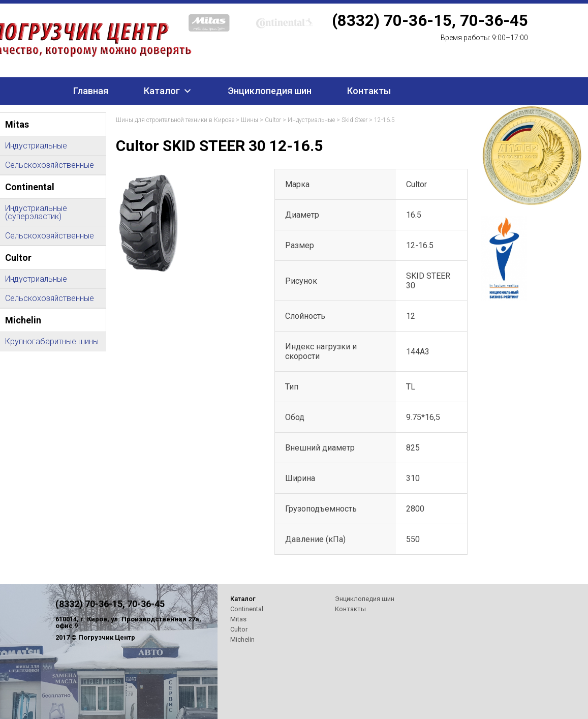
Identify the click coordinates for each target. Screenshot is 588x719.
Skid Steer (354, 120)
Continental (247, 609)
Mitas (238, 619)
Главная (91, 91)
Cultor (273, 120)
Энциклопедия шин (270, 91)
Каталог (162, 91)
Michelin (242, 639)
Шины (250, 120)
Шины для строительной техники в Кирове (175, 120)
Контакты (369, 91)
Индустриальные (311, 120)
